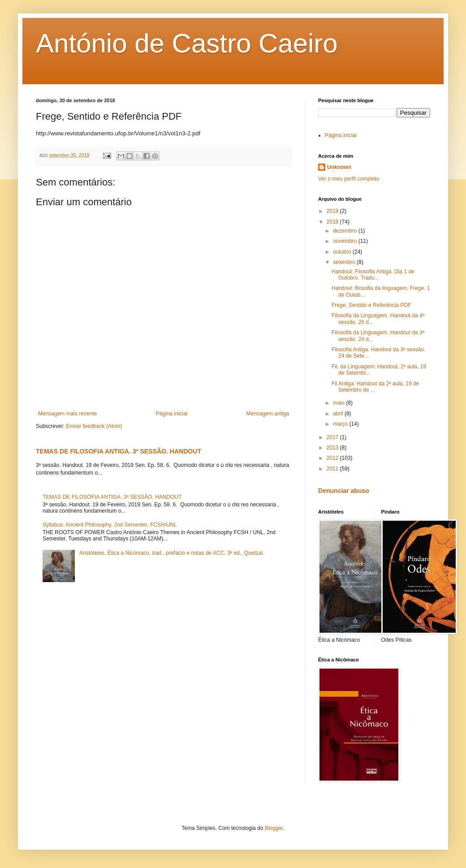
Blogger (274, 828)
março (341, 424)
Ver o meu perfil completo (349, 179)
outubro (343, 252)
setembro (345, 262)
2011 (333, 469)
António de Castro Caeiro (187, 43)
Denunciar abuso (344, 491)
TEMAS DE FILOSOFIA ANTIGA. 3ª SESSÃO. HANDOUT (119, 451)
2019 (333, 211)
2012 (333, 458)
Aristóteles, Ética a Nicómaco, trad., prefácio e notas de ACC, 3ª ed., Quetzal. (172, 553)
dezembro (346, 231)
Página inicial (172, 414)
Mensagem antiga (268, 414)
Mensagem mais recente (67, 414)
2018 (333, 222)
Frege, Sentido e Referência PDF (371, 305)
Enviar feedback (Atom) (94, 426)
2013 (333, 448)
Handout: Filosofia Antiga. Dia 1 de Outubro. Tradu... (373, 275)
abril (339, 414)
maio (339, 403)
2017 (333, 437)
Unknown (339, 167)
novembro (346, 241)
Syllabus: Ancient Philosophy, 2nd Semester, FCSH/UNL (110, 525)
